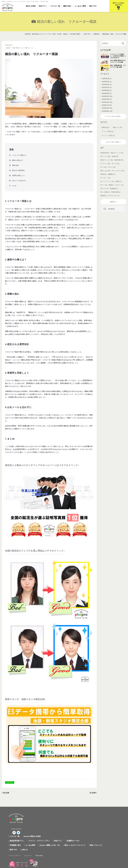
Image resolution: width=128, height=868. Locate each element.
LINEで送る (10, 782)
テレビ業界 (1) (105, 195)
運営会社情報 (64, 833)
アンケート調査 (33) (107, 134)
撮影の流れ (67, 6)
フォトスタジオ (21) (119, 174)
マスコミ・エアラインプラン (56, 819)
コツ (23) (104, 170)
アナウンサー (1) (114, 199)
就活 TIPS (93, 6)
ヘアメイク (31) (106, 167)
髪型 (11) (119, 185)
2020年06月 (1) (107, 95)
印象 (16, 48)
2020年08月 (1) (107, 91)
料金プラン (43, 6)
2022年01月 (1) (107, 85)
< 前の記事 (6, 793)
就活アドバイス (23, 48)
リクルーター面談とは (20, 155)
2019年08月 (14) (107, 114)
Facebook (112, 212)
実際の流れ (16, 165)
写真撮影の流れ (33, 823)
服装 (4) (112, 188)
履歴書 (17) (112, 177)
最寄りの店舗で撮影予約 (119, 4)
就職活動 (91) (105, 130)
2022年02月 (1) (107, 82)
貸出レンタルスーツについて (90, 823)
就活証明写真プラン (34, 819)
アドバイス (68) (106, 160)
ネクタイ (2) (105, 192)
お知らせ (41, 828)
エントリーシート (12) (108, 185)
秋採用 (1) (104, 199)
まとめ (15, 186)
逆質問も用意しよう (19, 176)
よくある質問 (47, 823)
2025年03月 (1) (107, 79)
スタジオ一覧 (55, 6)
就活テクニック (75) (117, 156)
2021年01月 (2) (107, 88)
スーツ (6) (104, 188)
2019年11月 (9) (107, 107)
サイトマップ (51, 833)
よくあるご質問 (80, 6)
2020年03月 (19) (107, 98)
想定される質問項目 (19, 170)
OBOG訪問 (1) (116, 195)
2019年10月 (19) (107, 110)
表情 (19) (104, 177)
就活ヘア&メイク (110, 823)
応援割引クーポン (88, 819)
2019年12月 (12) (107, 104)
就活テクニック (33, 48)
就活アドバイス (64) (107, 163)
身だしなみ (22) (106, 174)
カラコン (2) (120, 188)
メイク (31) (116, 167)
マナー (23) (112, 170)
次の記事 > (93, 793)
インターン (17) (106, 181)
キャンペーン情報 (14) (108, 138)
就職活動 (9, 48)
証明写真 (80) (105, 156)
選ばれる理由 (31, 6)
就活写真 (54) (119, 163)
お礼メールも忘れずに (20, 181)
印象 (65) (115, 160)
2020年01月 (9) (107, 101)
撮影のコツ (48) (117, 130)
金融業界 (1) (114, 192)
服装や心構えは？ (19, 160)
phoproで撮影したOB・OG (65, 823)
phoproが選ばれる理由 (49, 814)
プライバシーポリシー (34, 833)
